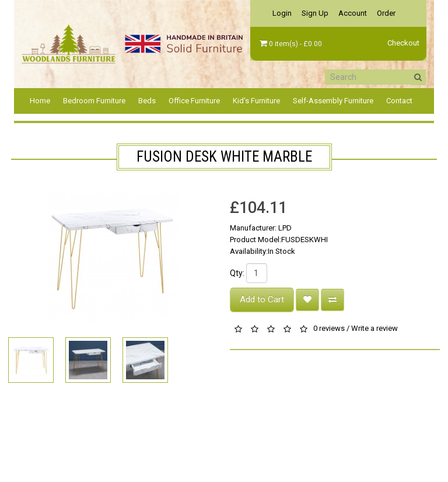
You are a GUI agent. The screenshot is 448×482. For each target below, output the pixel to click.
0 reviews (329, 329)
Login (282, 13)
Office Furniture (194, 101)
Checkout (403, 43)
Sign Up (315, 13)
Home (40, 101)
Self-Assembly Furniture (333, 101)
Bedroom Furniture (94, 101)
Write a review (374, 329)
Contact (399, 101)
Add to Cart (262, 299)
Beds (147, 101)
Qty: (237, 273)
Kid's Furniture (256, 101)
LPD (285, 228)
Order (386, 13)
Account (353, 13)
